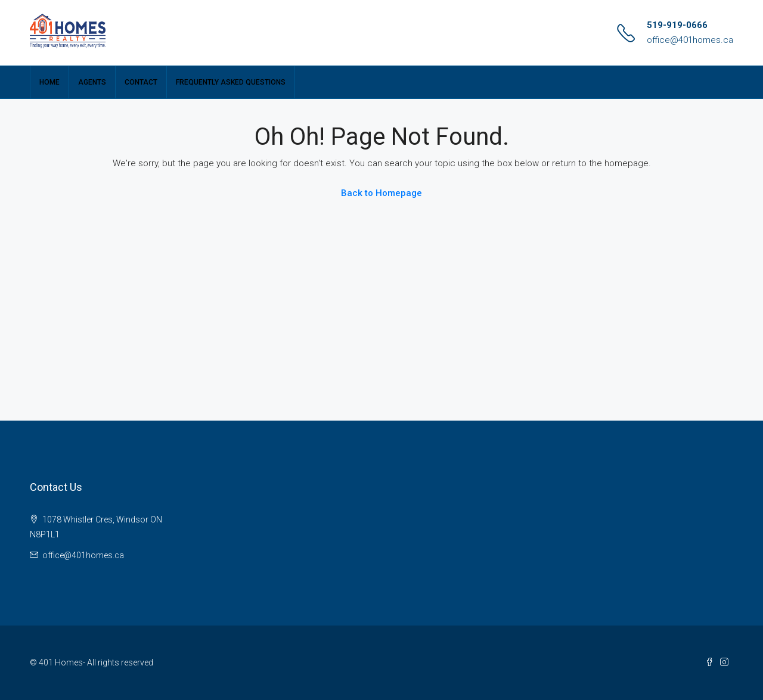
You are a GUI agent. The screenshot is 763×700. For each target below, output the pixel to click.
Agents (92, 82)
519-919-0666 (677, 25)
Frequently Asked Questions (231, 82)
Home (49, 82)
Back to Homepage (381, 193)
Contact (141, 82)
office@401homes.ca (690, 40)
